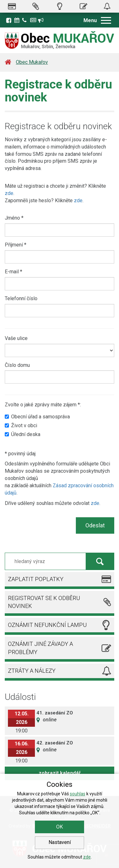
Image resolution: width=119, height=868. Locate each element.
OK (60, 827)
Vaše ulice (16, 338)
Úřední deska (23, 434)
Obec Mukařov (32, 62)
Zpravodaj (33, 20)
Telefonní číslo (21, 298)
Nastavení (60, 842)
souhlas (78, 794)
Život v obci (21, 425)
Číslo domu (17, 365)
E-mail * (13, 272)
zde (9, 193)
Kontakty (25, 20)
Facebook (9, 20)
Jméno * (14, 218)
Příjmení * (16, 245)
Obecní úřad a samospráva (37, 417)
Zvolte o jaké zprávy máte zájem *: (43, 405)
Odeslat (95, 525)
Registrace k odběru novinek (41, 20)
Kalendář (17, 20)
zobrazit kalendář (60, 773)
